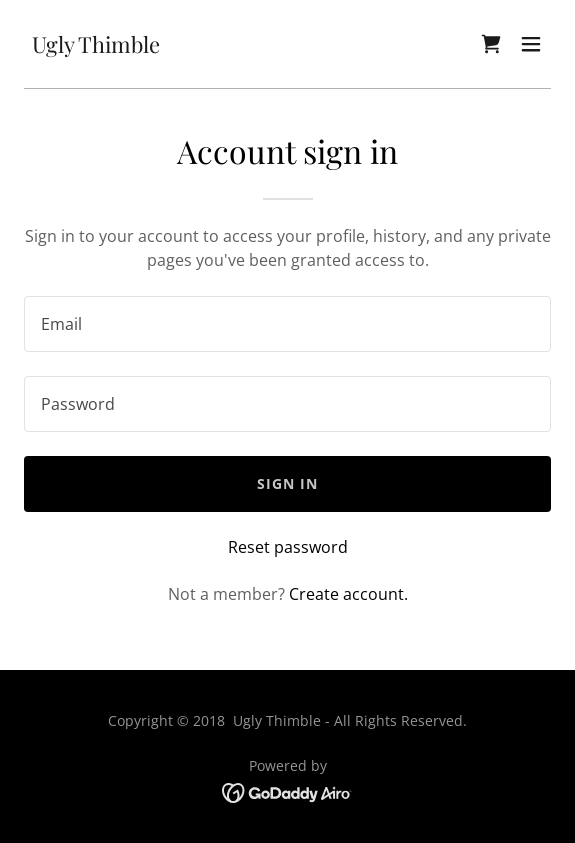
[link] (96, 47)
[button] (531, 44)
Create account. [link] (348, 594)
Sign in (287, 483)
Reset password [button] (288, 547)
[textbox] (287, 324)
